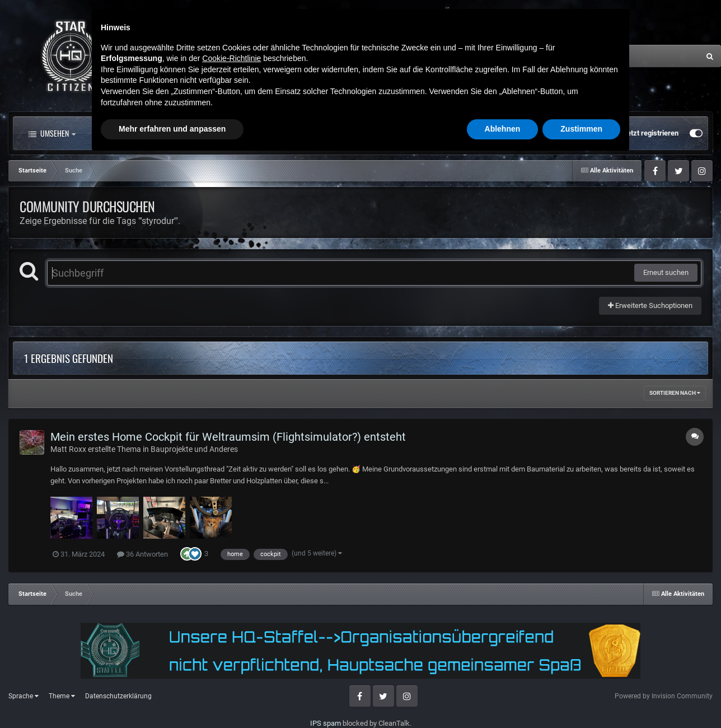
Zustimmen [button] (581, 697)
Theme (62, 696)
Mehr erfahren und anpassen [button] (172, 697)
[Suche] (599, 56)
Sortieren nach (675, 393)
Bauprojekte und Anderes (194, 449)
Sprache (24, 696)
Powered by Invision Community (664, 696)
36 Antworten (142, 554)
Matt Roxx (68, 449)
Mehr (321, 133)
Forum (209, 133)
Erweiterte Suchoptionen (650, 305)
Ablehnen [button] (503, 697)
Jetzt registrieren (651, 133)
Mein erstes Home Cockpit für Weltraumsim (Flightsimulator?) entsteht (228, 437)
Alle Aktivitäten (131, 133)
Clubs (267, 133)
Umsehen (52, 133)
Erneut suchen (666, 272)
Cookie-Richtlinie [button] (231, 627)
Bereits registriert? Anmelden (561, 133)
